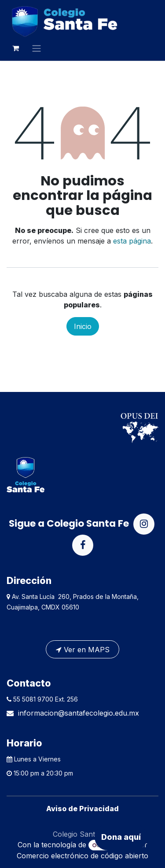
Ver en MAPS (83, 650)
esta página (132, 241)
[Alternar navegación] (37, 48)
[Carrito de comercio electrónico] (15, 48)
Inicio (83, 326)
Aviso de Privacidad (82, 809)
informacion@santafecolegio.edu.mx (79, 713)
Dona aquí (121, 837)
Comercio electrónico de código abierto (82, 856)
